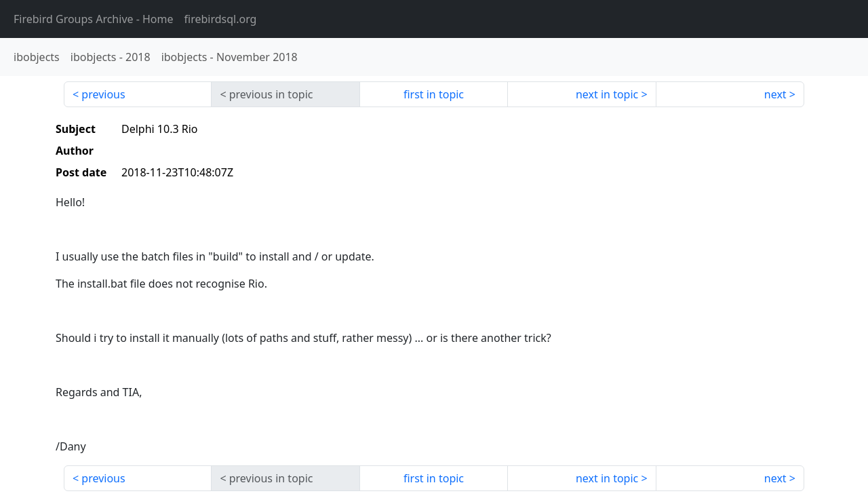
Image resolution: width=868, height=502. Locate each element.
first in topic (434, 94)
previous (103, 94)
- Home (94, 19)
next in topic (607, 94)
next (775, 94)
